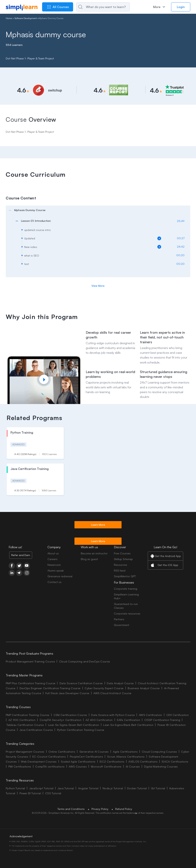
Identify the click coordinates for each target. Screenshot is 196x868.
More (157, 7)
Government (122, 625)
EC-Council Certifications (49, 757)
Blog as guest (89, 559)
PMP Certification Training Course (28, 715)
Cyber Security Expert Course (104, 688)
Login (181, 7)
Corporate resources (127, 613)
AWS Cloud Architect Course (112, 693)
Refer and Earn (21, 555)
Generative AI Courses (94, 752)
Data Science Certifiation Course (81, 683)
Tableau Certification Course (25, 725)
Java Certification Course (36, 730)
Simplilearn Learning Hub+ (126, 596)
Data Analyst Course (120, 683)
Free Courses (122, 553)
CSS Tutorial (53, 793)
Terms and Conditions (71, 809)
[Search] (103, 7)
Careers (52, 559)
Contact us (54, 582)
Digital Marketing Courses (161, 766)
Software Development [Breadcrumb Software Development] (26, 18)
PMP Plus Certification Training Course (31, 683)
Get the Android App (168, 556)
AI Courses (133, 766)
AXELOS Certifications (143, 762)
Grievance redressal (60, 576)
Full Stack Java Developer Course (67, 693)
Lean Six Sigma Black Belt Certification (128, 725)
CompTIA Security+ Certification (61, 720)
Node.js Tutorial (113, 788)
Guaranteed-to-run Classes (126, 606)
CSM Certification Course (70, 715)
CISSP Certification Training (162, 720)
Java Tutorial (66, 788)
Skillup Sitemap (123, 559)
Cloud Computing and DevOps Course (85, 661)
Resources (120, 565)
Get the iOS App (168, 565)
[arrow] (96, 210)
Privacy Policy (100, 809)
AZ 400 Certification (99, 720)
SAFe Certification (128, 720)
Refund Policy (124, 809)
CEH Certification (178, 715)
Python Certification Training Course (81, 730)
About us (53, 553)
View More (98, 286)
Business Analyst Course (144, 688)
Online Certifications (62, 752)
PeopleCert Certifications (86, 757)
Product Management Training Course (30, 661)
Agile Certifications (125, 752)
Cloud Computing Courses (159, 752)
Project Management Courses (25, 752)
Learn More (98, 525)
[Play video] (44, 379)
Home (9, 18)
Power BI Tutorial (30, 793)
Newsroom (54, 565)
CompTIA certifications (50, 766)
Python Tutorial (15, 788)
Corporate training (126, 589)
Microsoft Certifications (106, 766)
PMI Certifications (20, 766)
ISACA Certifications (175, 762)
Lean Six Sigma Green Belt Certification (73, 725)
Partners (119, 619)
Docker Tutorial (137, 788)
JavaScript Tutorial (41, 788)
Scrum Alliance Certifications (126, 757)
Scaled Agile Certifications (78, 762)
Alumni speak (56, 570)
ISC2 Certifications (112, 762)
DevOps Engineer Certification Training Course (50, 688)
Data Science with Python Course (113, 715)
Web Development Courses (39, 762)
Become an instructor (94, 553)
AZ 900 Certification (22, 720)
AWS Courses (78, 766)
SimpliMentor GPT (125, 576)
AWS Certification (150, 715)
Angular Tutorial (88, 788)
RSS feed (120, 570)
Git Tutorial (158, 788)
